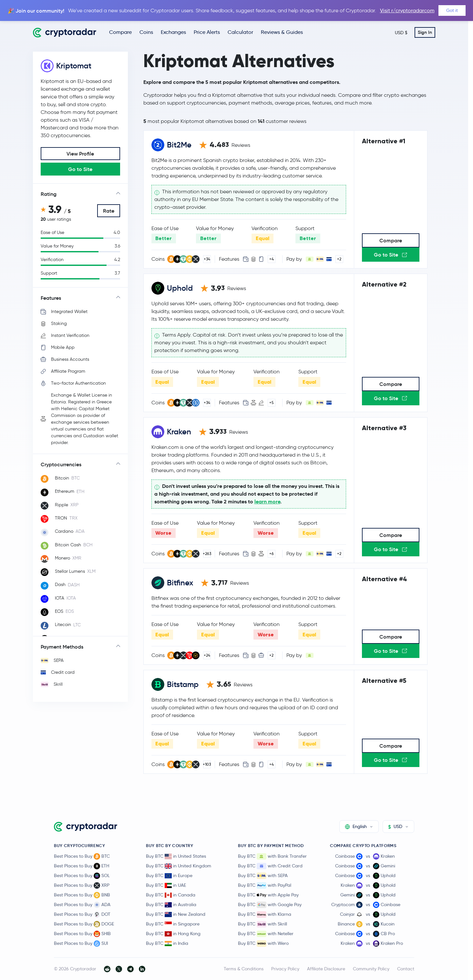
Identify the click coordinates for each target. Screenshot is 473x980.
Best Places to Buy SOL (82, 876)
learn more (267, 502)
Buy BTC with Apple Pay (268, 895)
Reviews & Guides (282, 32)
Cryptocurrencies (61, 464)
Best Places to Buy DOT (82, 914)
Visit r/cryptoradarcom (407, 10)
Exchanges (173, 32)
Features (51, 298)
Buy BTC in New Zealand (176, 914)
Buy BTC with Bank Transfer (272, 856)
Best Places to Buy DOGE (84, 924)
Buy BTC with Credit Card (270, 866)
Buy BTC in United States (176, 856)
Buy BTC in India (167, 943)
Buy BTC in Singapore (173, 924)
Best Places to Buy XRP (82, 885)
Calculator (240, 32)
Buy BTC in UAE (166, 885)
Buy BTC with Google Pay (270, 905)
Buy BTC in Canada (171, 895)
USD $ (401, 33)
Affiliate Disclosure (326, 969)
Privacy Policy (285, 969)
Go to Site (80, 169)
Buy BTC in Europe (169, 875)
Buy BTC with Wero (263, 944)
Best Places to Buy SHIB (82, 934)
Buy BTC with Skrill (262, 924)
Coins (146, 32)
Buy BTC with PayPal (265, 885)
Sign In (425, 32)
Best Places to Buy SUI (81, 944)
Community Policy (371, 969)
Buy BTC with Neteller (266, 934)
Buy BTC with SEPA (263, 876)
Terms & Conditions (244, 969)
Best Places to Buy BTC (82, 856)
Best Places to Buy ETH (82, 866)
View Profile (80, 154)
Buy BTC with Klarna (265, 914)
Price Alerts (207, 32)
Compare (120, 32)
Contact (406, 969)
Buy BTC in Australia (171, 904)
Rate (109, 211)
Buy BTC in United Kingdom (179, 866)
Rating (49, 194)
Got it (452, 10)
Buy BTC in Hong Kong (173, 934)
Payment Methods (62, 647)
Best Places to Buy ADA (82, 905)
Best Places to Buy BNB (82, 895)
